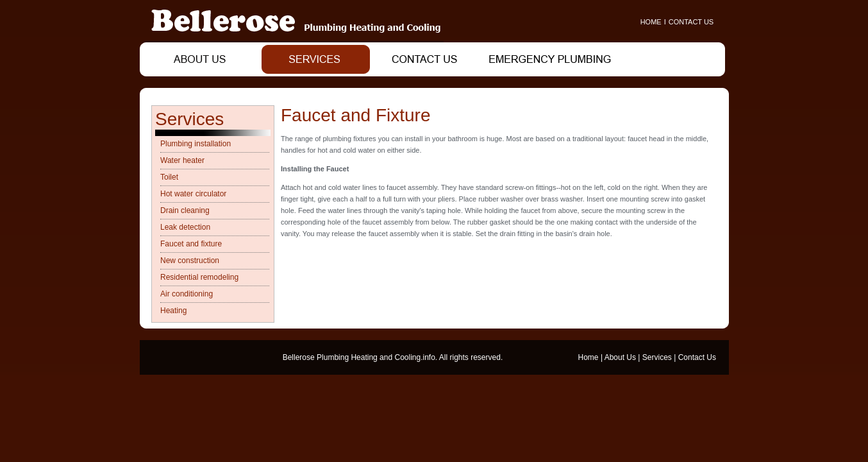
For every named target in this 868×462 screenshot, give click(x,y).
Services (657, 357)
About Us (620, 357)
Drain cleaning (185, 210)
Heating (173, 311)
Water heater (182, 160)
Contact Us (697, 357)
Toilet (169, 177)
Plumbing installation (196, 144)
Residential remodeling (199, 277)
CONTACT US (691, 22)
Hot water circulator (193, 194)
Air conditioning (187, 294)
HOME (651, 22)
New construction (190, 261)
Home (588, 357)
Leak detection (185, 227)
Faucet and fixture (191, 244)
